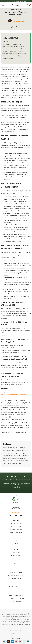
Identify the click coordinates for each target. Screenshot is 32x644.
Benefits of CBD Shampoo (16, 587)
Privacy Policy (15, 636)
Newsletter (16, 561)
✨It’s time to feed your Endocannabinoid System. (16, 1)
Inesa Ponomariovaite (18, 22)
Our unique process (16, 555)
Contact (16, 544)
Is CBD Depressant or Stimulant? (16, 598)
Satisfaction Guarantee (16, 524)
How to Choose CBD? (16, 584)
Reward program (16, 538)
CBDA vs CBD (16, 552)
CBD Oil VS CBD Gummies (16, 596)
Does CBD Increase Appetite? (16, 575)
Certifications (16, 564)
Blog (16, 567)
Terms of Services (16, 638)
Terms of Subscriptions (16, 532)
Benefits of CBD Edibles (16, 601)
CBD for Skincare (16, 604)
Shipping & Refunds (16, 527)
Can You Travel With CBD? (16, 581)
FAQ (16, 541)
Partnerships (16, 535)
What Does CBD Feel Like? (16, 578)
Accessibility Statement (16, 529)
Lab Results (16, 558)
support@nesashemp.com (16, 512)
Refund (13, 633)
